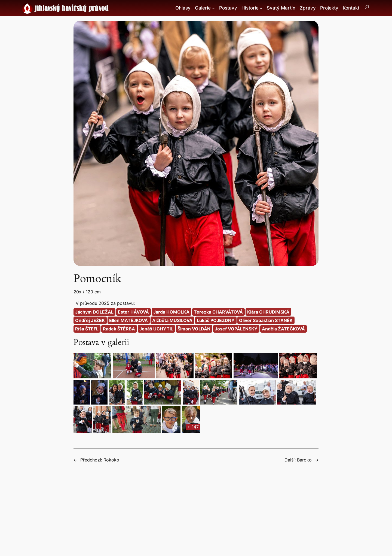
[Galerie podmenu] (213, 8)
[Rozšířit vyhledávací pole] (367, 8)
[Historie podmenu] (261, 8)
